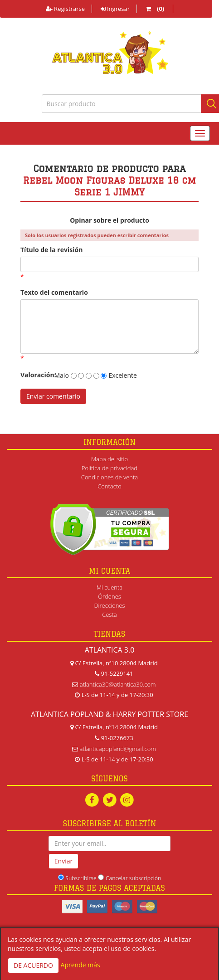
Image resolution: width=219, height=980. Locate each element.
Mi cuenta (109, 587)
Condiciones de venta (109, 477)
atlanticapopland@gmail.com (118, 749)
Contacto (109, 486)
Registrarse (65, 9)
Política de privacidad (109, 468)
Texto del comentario (54, 292)
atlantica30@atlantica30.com (118, 684)
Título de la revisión (51, 250)
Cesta (109, 614)
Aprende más (80, 965)
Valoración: (33, 375)
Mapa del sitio (109, 459)
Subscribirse (81, 878)
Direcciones (109, 605)
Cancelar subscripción (133, 878)
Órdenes (109, 596)
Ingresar (115, 9)
